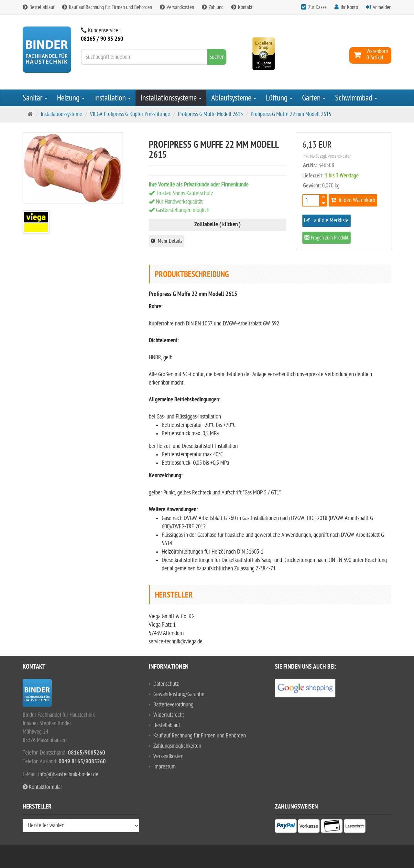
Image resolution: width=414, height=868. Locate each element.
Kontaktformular (42, 787)
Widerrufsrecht (169, 715)
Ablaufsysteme (234, 98)
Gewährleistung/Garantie (179, 694)
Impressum (164, 767)
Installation (112, 98)
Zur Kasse (317, 7)
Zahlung (213, 7)
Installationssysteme (171, 98)
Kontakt (242, 7)
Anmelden (382, 7)
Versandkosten (177, 7)
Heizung (71, 98)
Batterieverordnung (173, 705)
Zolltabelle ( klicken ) (218, 225)
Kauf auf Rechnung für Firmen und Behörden (107, 7)
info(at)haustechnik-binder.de (68, 774)
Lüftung (279, 98)
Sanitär (35, 98)
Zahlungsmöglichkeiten (177, 746)
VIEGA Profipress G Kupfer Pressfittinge (130, 114)
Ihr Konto (349, 7)
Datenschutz (166, 684)
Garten (314, 98)
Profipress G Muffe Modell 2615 (210, 114)
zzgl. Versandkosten (336, 156)
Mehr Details (167, 241)
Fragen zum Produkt (327, 238)
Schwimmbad (356, 98)
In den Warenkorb (353, 200)
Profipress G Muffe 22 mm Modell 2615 (291, 114)
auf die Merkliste (327, 221)
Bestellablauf (38, 7)
